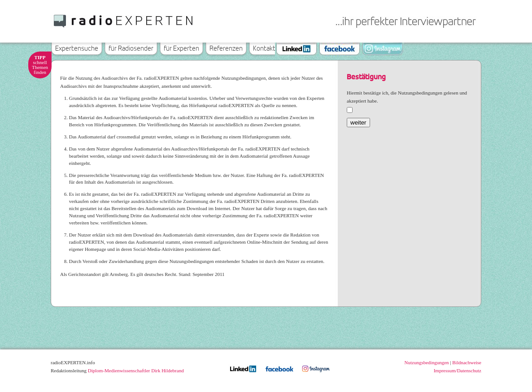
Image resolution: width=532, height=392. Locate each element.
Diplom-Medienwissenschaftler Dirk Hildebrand (136, 370)
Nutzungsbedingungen (427, 362)
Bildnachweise (467, 362)
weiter (358, 123)
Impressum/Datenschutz (458, 370)
